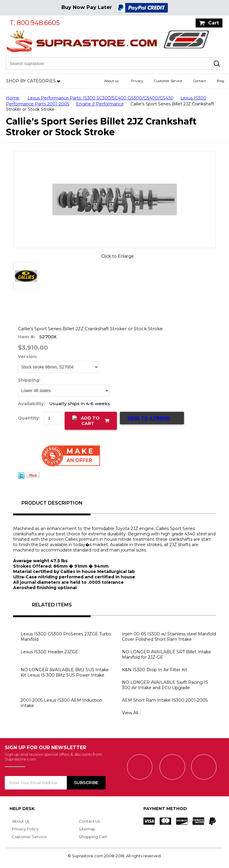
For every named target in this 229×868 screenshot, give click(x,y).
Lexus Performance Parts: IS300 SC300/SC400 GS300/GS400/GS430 (100, 98)
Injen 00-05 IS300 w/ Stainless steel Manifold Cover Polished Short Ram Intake (169, 637)
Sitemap (87, 829)
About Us (21, 821)
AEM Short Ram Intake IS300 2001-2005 (165, 700)
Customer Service (168, 81)
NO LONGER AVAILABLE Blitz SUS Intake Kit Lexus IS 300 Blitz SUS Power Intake (65, 672)
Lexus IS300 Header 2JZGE (49, 652)
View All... (131, 713)
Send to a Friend (149, 418)
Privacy (137, 81)
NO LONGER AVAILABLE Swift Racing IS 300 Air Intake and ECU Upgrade (165, 685)
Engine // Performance (100, 104)
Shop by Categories (31, 81)
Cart (213, 23)
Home (13, 98)
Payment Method (165, 809)
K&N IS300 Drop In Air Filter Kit (155, 670)
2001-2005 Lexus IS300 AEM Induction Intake (61, 703)
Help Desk (22, 809)
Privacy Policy (25, 829)
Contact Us (89, 821)
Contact (199, 81)
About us (111, 81)
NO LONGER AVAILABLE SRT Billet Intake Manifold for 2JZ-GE (167, 655)
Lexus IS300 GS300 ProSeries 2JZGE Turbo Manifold (66, 637)
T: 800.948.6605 (35, 23)
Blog (221, 81)
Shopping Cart (93, 837)
